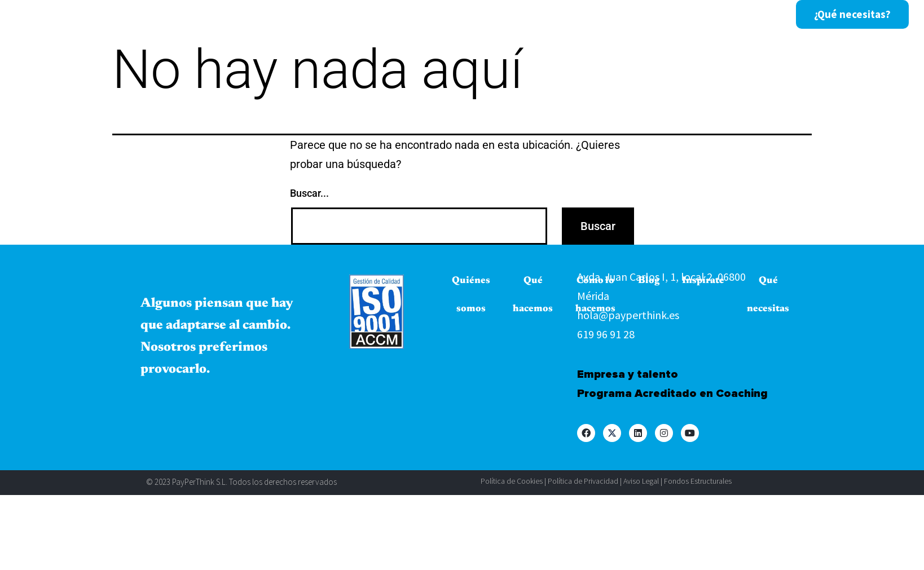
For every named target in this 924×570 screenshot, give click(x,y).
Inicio (145, 15)
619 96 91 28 (606, 334)
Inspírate (534, 15)
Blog (479, 15)
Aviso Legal (641, 481)
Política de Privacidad (583, 481)
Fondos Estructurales (698, 481)
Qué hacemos (309, 15)
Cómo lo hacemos (405, 15)
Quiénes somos (217, 15)
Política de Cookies (512, 481)
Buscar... (309, 193)
